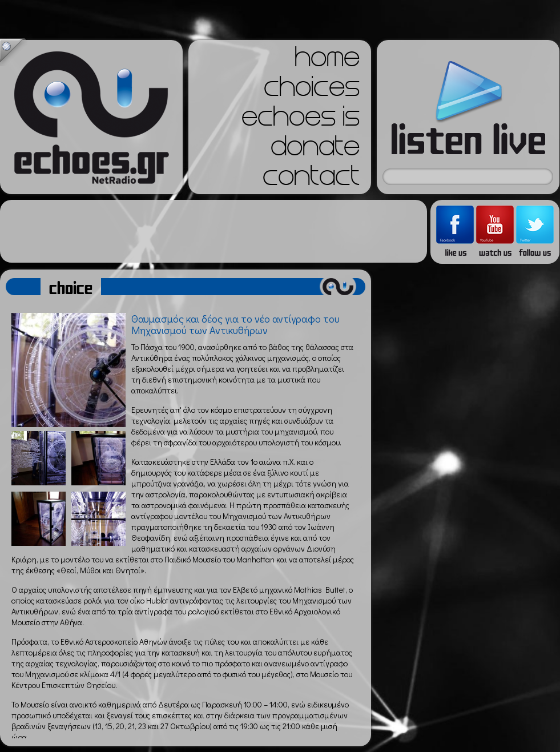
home (327, 61)
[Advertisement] (213, 231)
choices (312, 90)
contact (311, 179)
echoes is (301, 120)
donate (315, 150)
